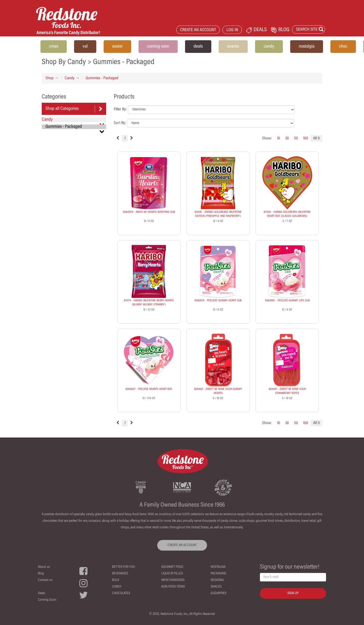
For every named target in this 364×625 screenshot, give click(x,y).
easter (117, 47)
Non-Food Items (173, 587)
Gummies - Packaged (102, 78)
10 (279, 138)
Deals (42, 593)
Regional (217, 580)
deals (198, 47)
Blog (41, 574)
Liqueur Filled (172, 574)
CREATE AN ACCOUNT (198, 30)
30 (287, 138)
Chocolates (121, 593)
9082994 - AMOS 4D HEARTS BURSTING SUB (149, 212)
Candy (70, 78)
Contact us (45, 580)
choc (343, 47)
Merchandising (173, 580)
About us (44, 567)
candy (269, 47)
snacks (233, 47)
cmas (54, 47)
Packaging (218, 574)
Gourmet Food (172, 567)
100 (306, 138)
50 (296, 138)
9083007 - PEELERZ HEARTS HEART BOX (149, 389)
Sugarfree (219, 593)
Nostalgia (218, 567)
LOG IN (232, 30)
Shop (50, 78)
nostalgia (307, 47)
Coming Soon (47, 600)
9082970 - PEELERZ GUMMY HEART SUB (218, 301)
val (85, 47)
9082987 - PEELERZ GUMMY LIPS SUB (287, 301)
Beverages (120, 574)
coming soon (158, 47)
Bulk (116, 580)
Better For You (123, 567)
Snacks (216, 587)
